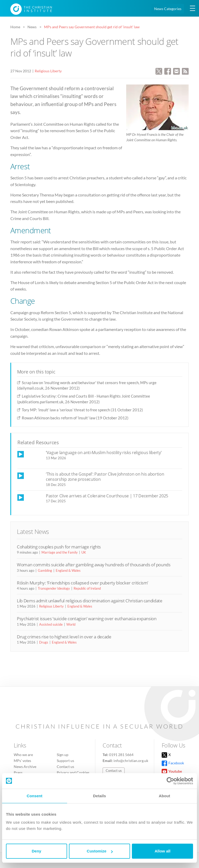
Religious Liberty (48, 71)
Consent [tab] (35, 796)
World (71, 624)
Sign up (63, 755)
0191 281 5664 (121, 755)
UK (84, 552)
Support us (65, 761)
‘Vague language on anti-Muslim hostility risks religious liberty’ (104, 453)
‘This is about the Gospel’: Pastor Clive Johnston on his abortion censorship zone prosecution (105, 477)
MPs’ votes (22, 761)
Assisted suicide (51, 624)
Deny (36, 851)
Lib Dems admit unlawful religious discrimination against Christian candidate (90, 601)
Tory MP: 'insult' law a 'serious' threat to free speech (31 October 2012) (82, 410)
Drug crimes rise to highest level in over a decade (64, 637)
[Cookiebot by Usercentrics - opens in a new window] (170, 781)
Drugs (44, 642)
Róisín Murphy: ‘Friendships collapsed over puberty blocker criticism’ (83, 583)
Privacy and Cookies (73, 772)
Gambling (45, 570)
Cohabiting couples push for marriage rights (59, 547)
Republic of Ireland (87, 588)
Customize (100, 851)
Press (18, 772)
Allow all (163, 851)
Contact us (65, 767)
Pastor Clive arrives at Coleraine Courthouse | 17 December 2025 (107, 496)
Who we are (23, 755)
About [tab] (165, 796)
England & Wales (68, 570)
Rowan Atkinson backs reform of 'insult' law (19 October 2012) (75, 418)
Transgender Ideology (54, 588)
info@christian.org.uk (131, 761)
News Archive (25, 767)
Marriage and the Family (60, 552)
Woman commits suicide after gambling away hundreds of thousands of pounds (94, 565)
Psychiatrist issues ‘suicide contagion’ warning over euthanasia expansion (87, 619)
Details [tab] (99, 796)
